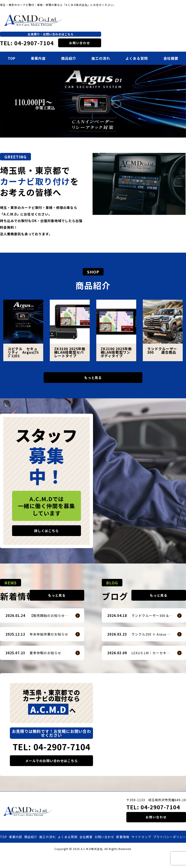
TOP (12, 58)
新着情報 (123, 850)
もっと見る (93, 379)
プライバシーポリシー (170, 850)
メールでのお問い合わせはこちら (52, 774)
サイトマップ (141, 850)
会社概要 (171, 58)
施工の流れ (101, 58)
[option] (93, 101)
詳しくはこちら (46, 534)
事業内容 (38, 58)
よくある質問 (137, 58)
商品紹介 (69, 58)
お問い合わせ (80, 43)
